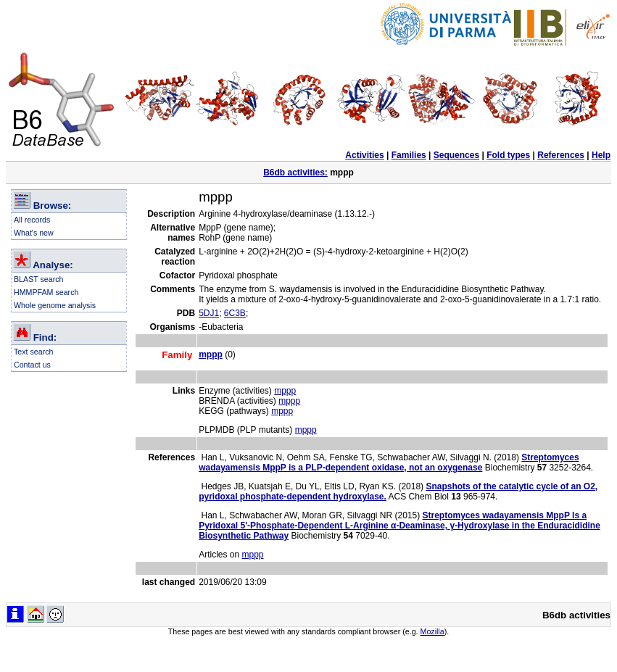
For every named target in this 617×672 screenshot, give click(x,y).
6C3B (235, 313)
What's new (34, 233)
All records (32, 220)
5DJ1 (209, 313)
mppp (285, 391)
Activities (364, 155)
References (561, 155)
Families (409, 155)
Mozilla (432, 631)
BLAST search (39, 279)
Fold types (508, 155)
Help (601, 155)
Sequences (456, 155)
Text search (34, 352)
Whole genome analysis (55, 305)
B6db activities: (295, 173)
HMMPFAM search (46, 292)
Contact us (32, 365)
